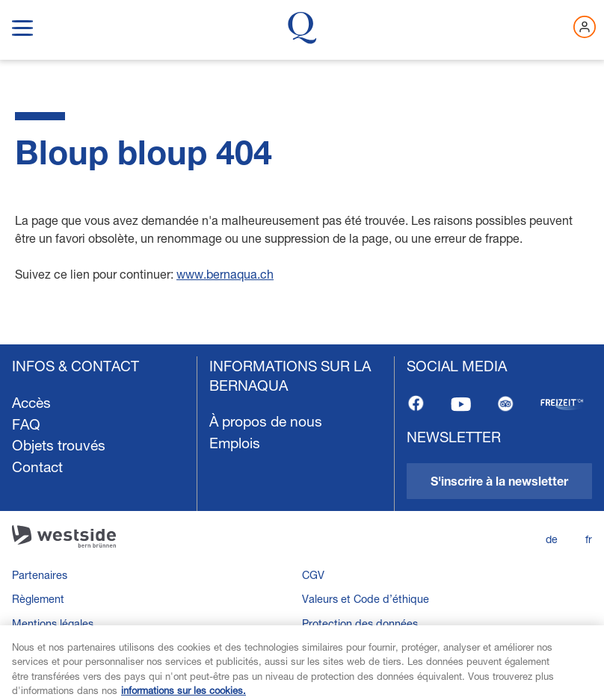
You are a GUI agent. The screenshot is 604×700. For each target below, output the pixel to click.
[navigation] (302, 522)
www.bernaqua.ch (225, 274)
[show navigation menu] (22, 25)
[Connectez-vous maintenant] (585, 27)
